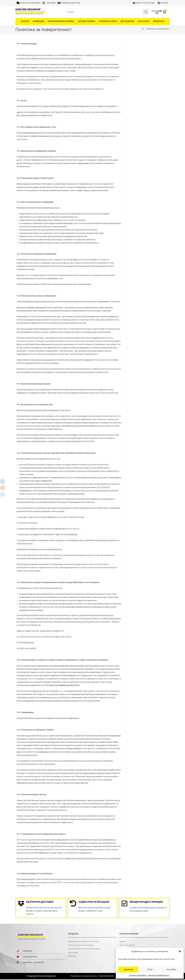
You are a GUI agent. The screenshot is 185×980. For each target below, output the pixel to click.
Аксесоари (144, 21)
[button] (180, 951)
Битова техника (87, 21)
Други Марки (127, 21)
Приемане (128, 969)
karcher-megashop (28, 9)
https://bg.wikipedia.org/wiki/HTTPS (64, 685)
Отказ (150, 969)
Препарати (159, 21)
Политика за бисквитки (138, 975)
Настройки (171, 969)
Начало (25, 21)
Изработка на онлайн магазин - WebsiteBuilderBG (92, 977)
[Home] (143, 29)
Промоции (38, 21)
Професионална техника (61, 21)
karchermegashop (48, 977)
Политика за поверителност (159, 975)
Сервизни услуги (108, 21)
